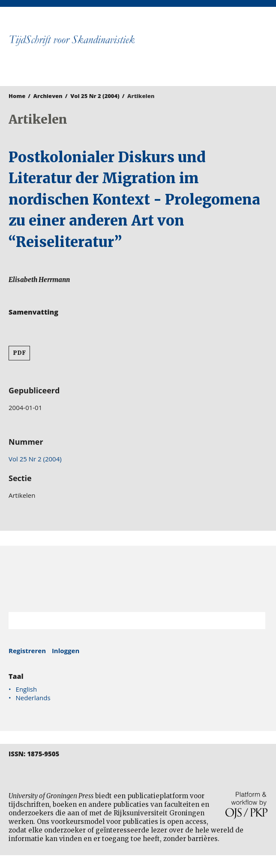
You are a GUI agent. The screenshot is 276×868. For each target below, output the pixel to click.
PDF (19, 353)
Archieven (48, 96)
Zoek (255, 621)
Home (17, 96)
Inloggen (66, 651)
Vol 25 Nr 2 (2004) (95, 96)
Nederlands (33, 698)
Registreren (27, 651)
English (27, 689)
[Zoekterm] (126, 621)
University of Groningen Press (207, 52)
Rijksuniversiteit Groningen (138, 579)
